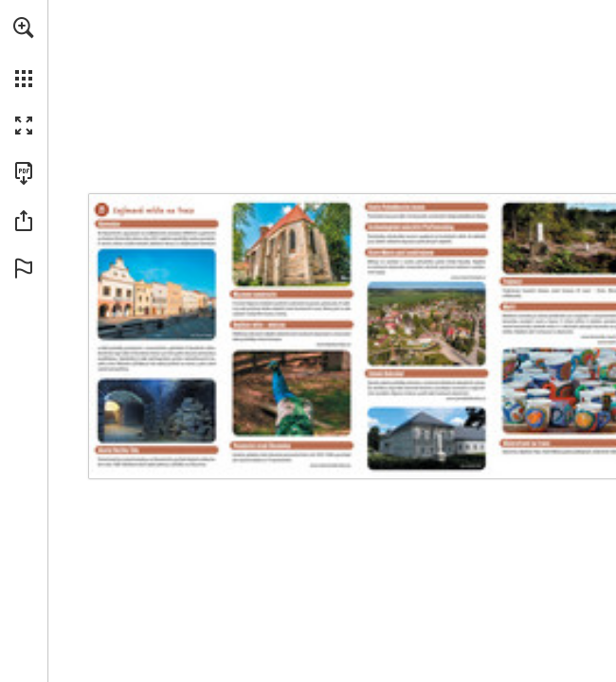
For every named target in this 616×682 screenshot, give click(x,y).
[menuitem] (24, 52)
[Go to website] (337, 346)
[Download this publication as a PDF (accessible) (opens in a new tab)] (24, 173)
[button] (24, 27)
